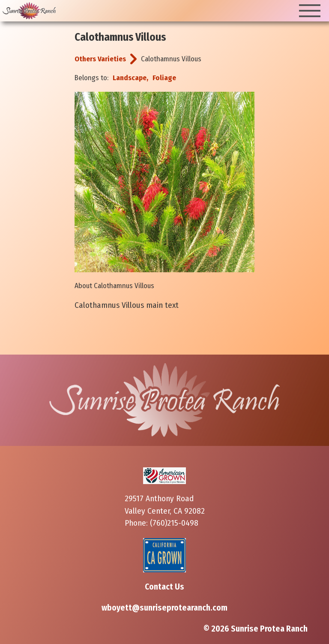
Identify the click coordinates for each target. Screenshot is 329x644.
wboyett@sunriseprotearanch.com (164, 608)
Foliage (164, 78)
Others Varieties (100, 59)
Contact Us (164, 587)
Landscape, (130, 78)
